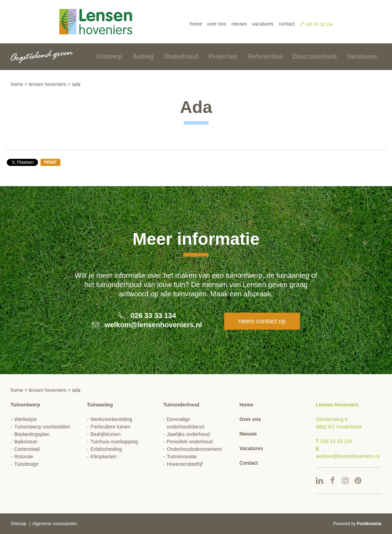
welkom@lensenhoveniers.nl (153, 325)
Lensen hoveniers (48, 84)
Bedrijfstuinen (106, 434)
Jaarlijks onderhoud (188, 434)
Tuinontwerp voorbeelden (42, 427)
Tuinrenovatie (182, 457)
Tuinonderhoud (181, 405)
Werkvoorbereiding (111, 419)
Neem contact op (262, 321)
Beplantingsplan (32, 434)
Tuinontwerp (25, 405)
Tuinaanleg (100, 405)
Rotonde (24, 457)
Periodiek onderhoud (190, 442)
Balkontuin (26, 442)
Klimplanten (104, 457)
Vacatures (263, 24)
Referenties (265, 56)
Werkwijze (26, 419)
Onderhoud (181, 56)
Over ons (217, 24)
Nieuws (239, 24)
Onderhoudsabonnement (194, 449)
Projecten (223, 56)
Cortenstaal (27, 449)
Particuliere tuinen (111, 427)
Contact (287, 24)
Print (50, 162)
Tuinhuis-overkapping (114, 442)
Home (196, 24)
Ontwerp (109, 56)
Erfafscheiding (106, 449)
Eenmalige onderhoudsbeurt (186, 423)
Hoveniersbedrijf (185, 464)
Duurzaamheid (315, 56)
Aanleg (143, 56)
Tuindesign (26, 464)
